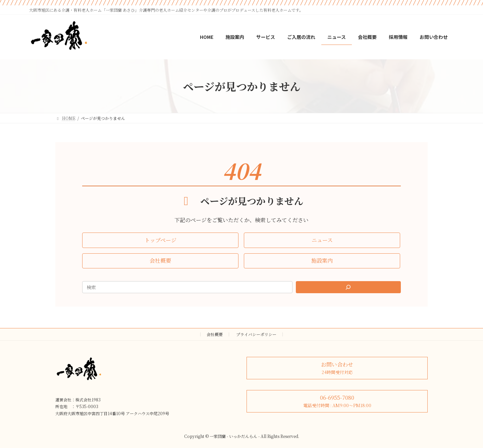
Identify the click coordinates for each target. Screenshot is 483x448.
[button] (160, 240)
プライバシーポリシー (256, 334)
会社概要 (215, 334)
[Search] (348, 287)
